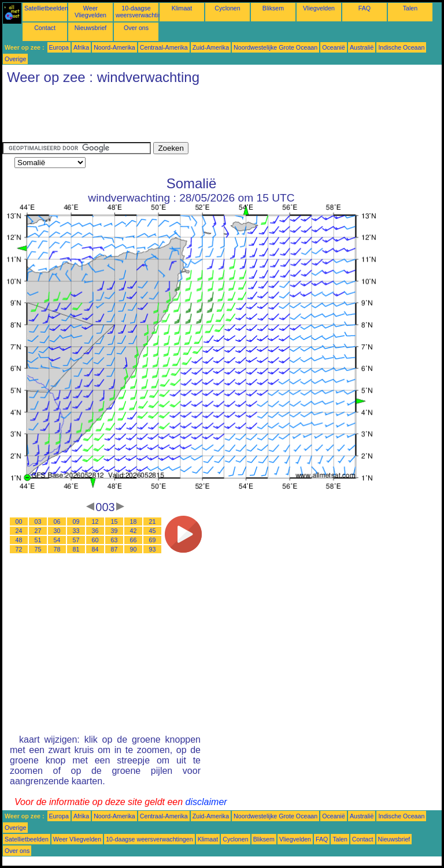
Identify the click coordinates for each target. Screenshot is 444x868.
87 (114, 549)
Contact (45, 28)
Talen (410, 8)
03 (38, 521)
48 (19, 540)
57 (76, 540)
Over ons (136, 28)
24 (19, 531)
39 (114, 531)
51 (38, 540)
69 (153, 540)
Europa (59, 47)
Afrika (81, 47)
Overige (15, 59)
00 (19, 521)
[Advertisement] (213, 116)
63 (114, 540)
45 (153, 531)
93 (153, 549)
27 (38, 531)
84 (95, 549)
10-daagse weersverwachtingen (144, 12)
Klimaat (182, 8)
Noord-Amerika (114, 47)
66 (134, 540)
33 (76, 531)
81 (76, 549)
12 (95, 521)
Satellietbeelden (46, 8)
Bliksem (273, 8)
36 (95, 531)
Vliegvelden (319, 8)
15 (114, 521)
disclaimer (206, 802)
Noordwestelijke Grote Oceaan (275, 47)
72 (19, 549)
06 (57, 521)
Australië (362, 47)
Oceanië (334, 47)
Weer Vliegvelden (90, 12)
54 (57, 540)
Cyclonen (227, 8)
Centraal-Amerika (164, 47)
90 (134, 549)
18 (134, 521)
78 (57, 549)
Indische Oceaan (401, 47)
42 (134, 531)
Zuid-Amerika (211, 47)
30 (57, 531)
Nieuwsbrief (91, 28)
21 (153, 521)
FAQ (365, 8)
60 (95, 540)
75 (38, 549)
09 (76, 521)
